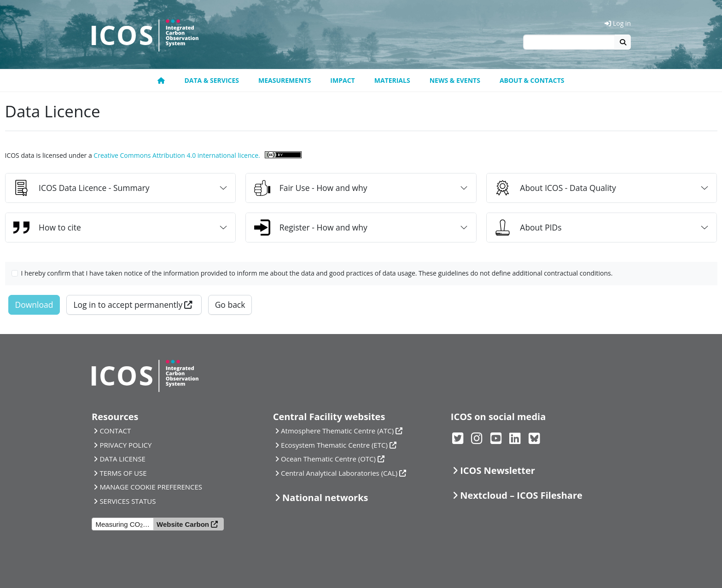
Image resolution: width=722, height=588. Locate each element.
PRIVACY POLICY (125, 445)
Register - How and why (311, 228)
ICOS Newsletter (498, 470)
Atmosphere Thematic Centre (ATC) (337, 431)
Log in (618, 23)
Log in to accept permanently (128, 305)
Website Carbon (183, 524)
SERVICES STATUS (128, 501)
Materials (392, 80)
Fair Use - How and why (311, 188)
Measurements (285, 80)
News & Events (455, 80)
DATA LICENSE (122, 459)
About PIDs (528, 228)
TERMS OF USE (123, 473)
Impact (342, 80)
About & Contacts (532, 80)
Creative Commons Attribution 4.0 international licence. (177, 155)
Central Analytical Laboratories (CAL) (339, 473)
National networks (325, 498)
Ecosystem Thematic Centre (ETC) (334, 445)
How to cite (47, 228)
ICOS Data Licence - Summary (81, 188)
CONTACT (115, 431)
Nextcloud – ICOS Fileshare (521, 495)
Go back (230, 305)
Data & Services (212, 80)
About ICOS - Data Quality (555, 188)
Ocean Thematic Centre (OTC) (328, 459)
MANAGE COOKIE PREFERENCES (151, 487)
